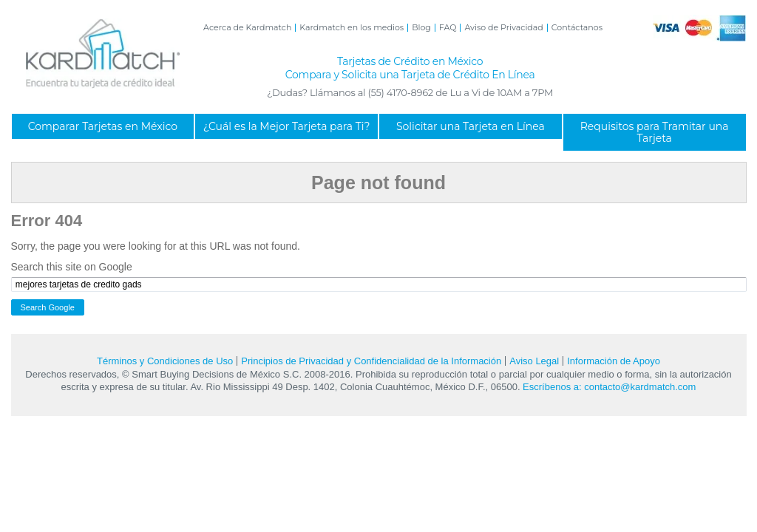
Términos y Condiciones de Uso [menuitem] (165, 361)
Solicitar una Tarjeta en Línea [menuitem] (471, 126)
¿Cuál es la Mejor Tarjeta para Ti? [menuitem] (287, 126)
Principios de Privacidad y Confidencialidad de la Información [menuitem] (371, 361)
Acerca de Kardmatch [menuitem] (247, 28)
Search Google (48, 307)
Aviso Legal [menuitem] (534, 361)
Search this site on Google (72, 267)
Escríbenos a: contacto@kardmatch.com (609, 387)
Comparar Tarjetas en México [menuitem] (103, 126)
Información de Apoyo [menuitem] (614, 361)
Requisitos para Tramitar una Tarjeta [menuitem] (655, 132)
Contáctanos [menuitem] (577, 28)
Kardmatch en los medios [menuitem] (352, 28)
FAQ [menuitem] (448, 28)
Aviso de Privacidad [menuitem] (503, 28)
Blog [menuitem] (421, 28)
